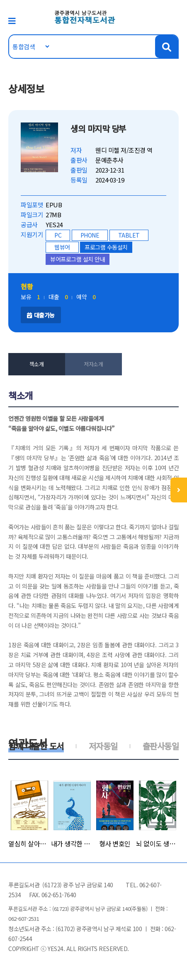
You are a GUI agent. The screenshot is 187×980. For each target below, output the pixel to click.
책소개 (37, 364)
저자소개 (93, 364)
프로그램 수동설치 (106, 247)
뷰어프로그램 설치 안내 (78, 259)
